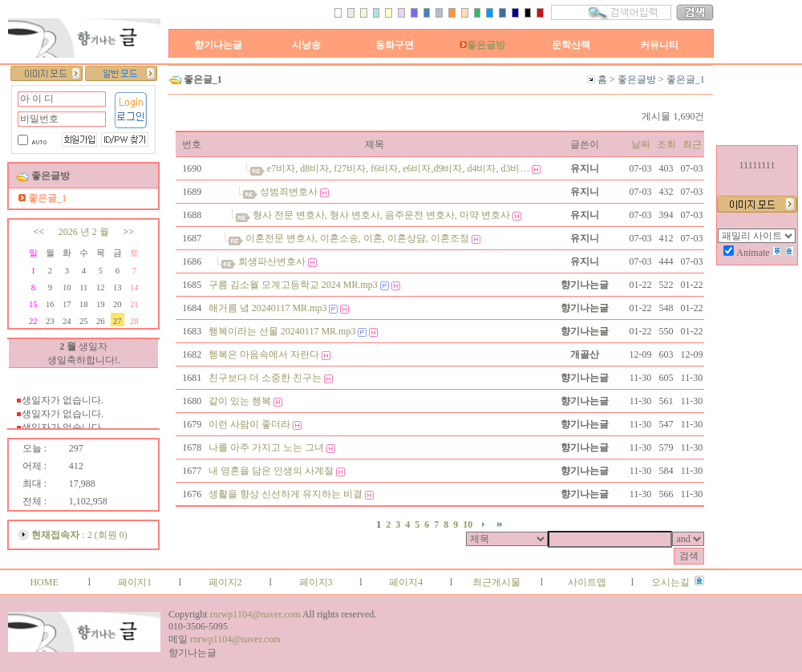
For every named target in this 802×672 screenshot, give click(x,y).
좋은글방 (482, 45)
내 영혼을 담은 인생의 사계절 (271, 471)
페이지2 (225, 582)
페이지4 (406, 582)
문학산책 (571, 45)
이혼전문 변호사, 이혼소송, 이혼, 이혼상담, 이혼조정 (357, 238)
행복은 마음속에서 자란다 (264, 354)
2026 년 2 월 (84, 232)
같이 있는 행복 (240, 401)
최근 (692, 144)
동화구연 (395, 45)
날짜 (641, 144)
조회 (666, 144)
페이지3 (316, 582)
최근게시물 (496, 582)
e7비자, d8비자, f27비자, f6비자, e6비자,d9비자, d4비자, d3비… (399, 168)
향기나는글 (218, 45)
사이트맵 (587, 582)
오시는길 (670, 582)
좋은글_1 (686, 79)
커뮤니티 (659, 45)
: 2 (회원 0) (79, 535)
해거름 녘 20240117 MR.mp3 (268, 308)
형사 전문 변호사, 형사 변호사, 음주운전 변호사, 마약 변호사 (381, 215)
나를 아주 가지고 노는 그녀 (266, 447)
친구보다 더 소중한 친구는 (265, 378)
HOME (44, 582)
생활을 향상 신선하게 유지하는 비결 (286, 494)
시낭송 (306, 45)
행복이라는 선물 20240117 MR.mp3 (282, 331)
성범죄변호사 (289, 192)
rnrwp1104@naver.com (255, 614)
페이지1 (135, 582)
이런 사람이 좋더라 (249, 424)
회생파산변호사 (272, 261)
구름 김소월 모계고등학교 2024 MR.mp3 (293, 285)
